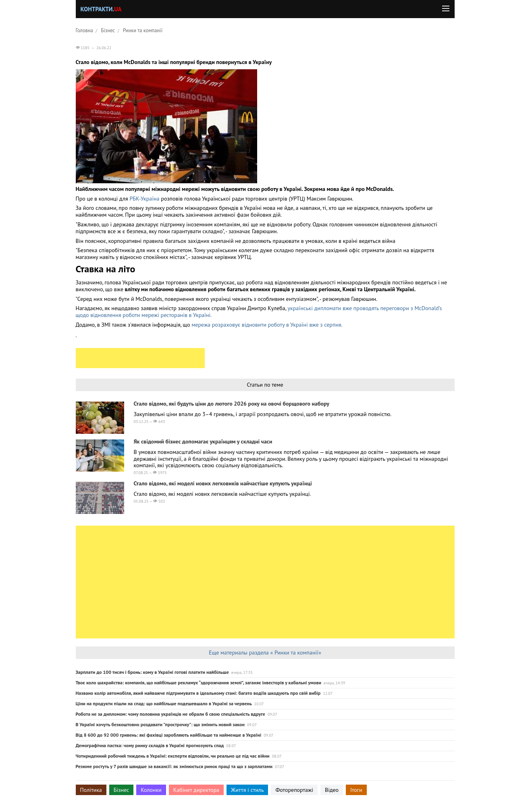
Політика (91, 790)
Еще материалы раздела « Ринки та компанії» (265, 652)
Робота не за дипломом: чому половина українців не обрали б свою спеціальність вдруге (170, 714)
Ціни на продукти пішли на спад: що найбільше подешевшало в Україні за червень (164, 703)
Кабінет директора (196, 790)
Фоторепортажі (294, 790)
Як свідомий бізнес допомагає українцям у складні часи (203, 441)
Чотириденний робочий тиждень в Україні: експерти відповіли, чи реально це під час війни (173, 756)
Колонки (151, 790)
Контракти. (101, 9)
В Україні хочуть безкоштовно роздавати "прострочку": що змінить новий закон (160, 724)
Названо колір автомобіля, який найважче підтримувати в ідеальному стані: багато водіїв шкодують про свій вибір (198, 693)
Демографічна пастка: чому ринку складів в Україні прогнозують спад (150, 745)
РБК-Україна (144, 199)
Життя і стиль (247, 790)
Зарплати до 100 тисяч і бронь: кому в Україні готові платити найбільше (152, 672)
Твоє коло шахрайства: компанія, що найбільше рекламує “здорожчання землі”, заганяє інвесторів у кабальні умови (199, 683)
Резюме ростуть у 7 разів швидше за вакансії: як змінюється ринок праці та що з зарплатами (174, 766)
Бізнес (108, 30)
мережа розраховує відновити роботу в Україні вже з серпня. (267, 325)
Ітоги (356, 790)
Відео (332, 790)
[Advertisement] (140, 358)
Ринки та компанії (143, 30)
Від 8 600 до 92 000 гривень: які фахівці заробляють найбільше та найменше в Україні (169, 735)
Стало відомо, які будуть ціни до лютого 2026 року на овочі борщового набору (232, 404)
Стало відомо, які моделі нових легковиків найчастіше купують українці (223, 483)
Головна (84, 30)
